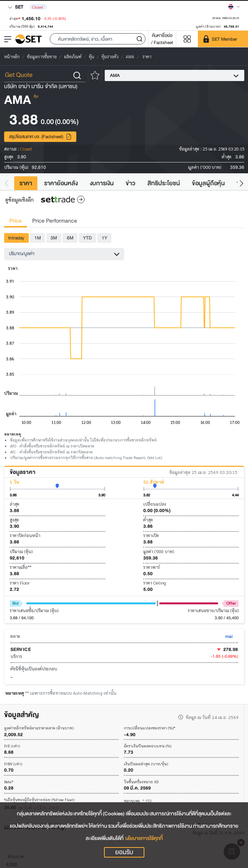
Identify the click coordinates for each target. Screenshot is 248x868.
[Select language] (234, 7)
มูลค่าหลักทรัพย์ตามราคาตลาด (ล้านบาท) (39, 728)
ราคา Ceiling (155, 583)
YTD (87, 238)
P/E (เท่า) (12, 746)
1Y (105, 238)
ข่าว (131, 183)
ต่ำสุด (148, 520)
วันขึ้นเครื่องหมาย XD (141, 782)
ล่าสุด (15, 504)
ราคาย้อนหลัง (61, 183)
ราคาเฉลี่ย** (21, 567)
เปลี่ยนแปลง (155, 504)
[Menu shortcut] (187, 39)
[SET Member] (223, 39)
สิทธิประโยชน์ (164, 183)
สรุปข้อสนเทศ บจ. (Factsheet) (40, 137)
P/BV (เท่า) (13, 764)
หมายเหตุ (138, 801)
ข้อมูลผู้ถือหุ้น (208, 183)
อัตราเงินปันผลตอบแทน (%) (148, 746)
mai (229, 636)
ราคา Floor (20, 583)
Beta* (9, 782)
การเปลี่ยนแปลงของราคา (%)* (150, 728)
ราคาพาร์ (151, 567)
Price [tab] (16, 221)
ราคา (26, 183)
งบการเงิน (102, 183)
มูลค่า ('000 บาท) (159, 551)
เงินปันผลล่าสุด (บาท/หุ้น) (146, 764)
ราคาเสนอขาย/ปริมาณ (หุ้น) (213, 610)
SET (16, 7)
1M (38, 238)
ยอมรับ (124, 852)
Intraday (16, 238)
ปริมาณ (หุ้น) (21, 551)
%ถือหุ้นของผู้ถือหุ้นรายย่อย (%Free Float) (39, 800)
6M (70, 238)
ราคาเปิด (151, 535)
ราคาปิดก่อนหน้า (25, 535)
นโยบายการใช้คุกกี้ (144, 838)
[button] (98, 39)
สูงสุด (14, 520)
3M (54, 238)
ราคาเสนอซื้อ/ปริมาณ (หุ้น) (34, 610)
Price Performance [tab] (55, 221)
